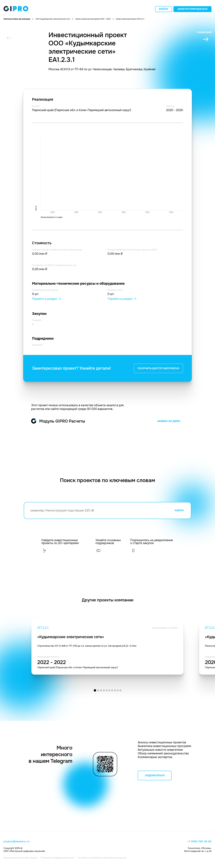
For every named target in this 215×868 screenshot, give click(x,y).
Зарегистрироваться (192, 9)
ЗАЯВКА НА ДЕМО (169, 421)
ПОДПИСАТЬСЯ (155, 775)
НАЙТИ (179, 510)
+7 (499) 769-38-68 (199, 842)
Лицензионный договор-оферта (21, 858)
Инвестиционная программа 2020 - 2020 (93, 19)
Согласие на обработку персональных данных (102, 858)
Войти (164, 9)
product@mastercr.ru (17, 842)
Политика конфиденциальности (58, 858)
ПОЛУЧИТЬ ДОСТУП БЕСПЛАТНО (158, 368)
